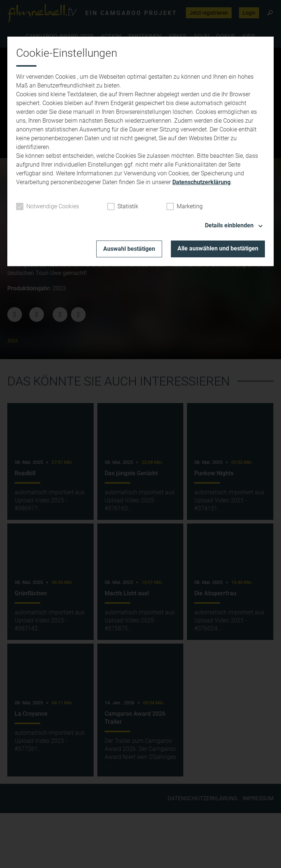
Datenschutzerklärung (201, 182)
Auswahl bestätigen (129, 249)
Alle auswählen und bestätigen (218, 248)
